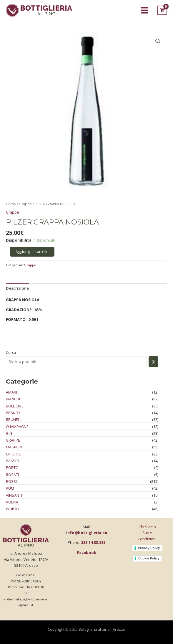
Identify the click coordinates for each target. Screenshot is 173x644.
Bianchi (13, 399)
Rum (10, 488)
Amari (11, 392)
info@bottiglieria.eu (87, 533)
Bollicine (15, 406)
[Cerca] (153, 362)
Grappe (13, 440)
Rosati (12, 475)
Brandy (13, 413)
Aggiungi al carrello (32, 252)
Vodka (12, 502)
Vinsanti (14, 495)
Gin (9, 433)
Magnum (14, 447)
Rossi (11, 481)
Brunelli (14, 420)
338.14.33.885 (93, 542)
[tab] (17, 288)
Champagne (17, 427)
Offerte (13, 454)
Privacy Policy (149, 548)
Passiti (13, 461)
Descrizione (17, 288)
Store (147, 533)
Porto (12, 468)
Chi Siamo (147, 527)
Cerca (11, 352)
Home (11, 204)
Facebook (87, 552)
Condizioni (147, 539)
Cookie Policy (149, 558)
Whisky (13, 509)
